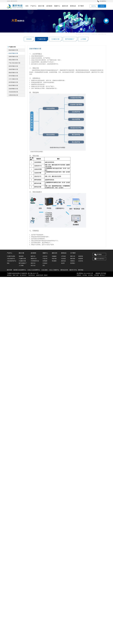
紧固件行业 (34, 259)
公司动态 (63, 256)
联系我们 (73, 263)
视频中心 (57, 6)
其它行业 (33, 266)
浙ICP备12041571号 (33, 273)
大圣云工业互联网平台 (34, 270)
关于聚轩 (81, 6)
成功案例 (49, 6)
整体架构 (29, 39)
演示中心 (94, 6)
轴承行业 (33, 256)
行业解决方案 (55, 39)
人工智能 (83, 39)
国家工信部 (16, 275)
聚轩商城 (81, 270)
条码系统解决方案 (13, 89)
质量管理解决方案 (13, 63)
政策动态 (63, 261)
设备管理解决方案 (102, 34)
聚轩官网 (9, 270)
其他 (8, 263)
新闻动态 (73, 6)
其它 (44, 266)
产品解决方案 (94, 34)
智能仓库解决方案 (13, 66)
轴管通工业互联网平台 (20, 270)
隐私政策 (98, 273)
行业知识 (45, 263)
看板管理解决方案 (13, 79)
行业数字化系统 (11, 256)
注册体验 (102, 6)
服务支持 (65, 6)
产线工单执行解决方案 (14, 69)
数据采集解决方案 (13, 57)
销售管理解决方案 (13, 73)
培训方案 (54, 259)
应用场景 (45, 261)
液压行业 (33, 263)
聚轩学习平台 (73, 270)
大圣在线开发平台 (12, 261)
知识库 (63, 263)
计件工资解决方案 (13, 86)
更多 (46, 275)
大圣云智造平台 (11, 259)
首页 (27, 6)
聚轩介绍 (73, 256)
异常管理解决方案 (13, 82)
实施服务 (54, 256)
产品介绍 (45, 259)
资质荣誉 (81, 259)
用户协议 (104, 273)
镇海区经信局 (40, 275)
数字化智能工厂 (70, 39)
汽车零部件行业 (35, 261)
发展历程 (81, 256)
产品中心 (33, 6)
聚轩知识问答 (64, 270)
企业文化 (45, 256)
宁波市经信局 (31, 275)
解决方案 (41, 6)
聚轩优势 (73, 259)
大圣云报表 (44, 270)
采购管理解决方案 (13, 76)
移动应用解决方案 (13, 92)
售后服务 (54, 261)
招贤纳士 (73, 261)
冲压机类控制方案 (13, 98)
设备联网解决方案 (13, 95)
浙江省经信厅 (23, 275)
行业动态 (63, 259)
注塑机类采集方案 (13, 102)
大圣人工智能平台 (54, 270)
